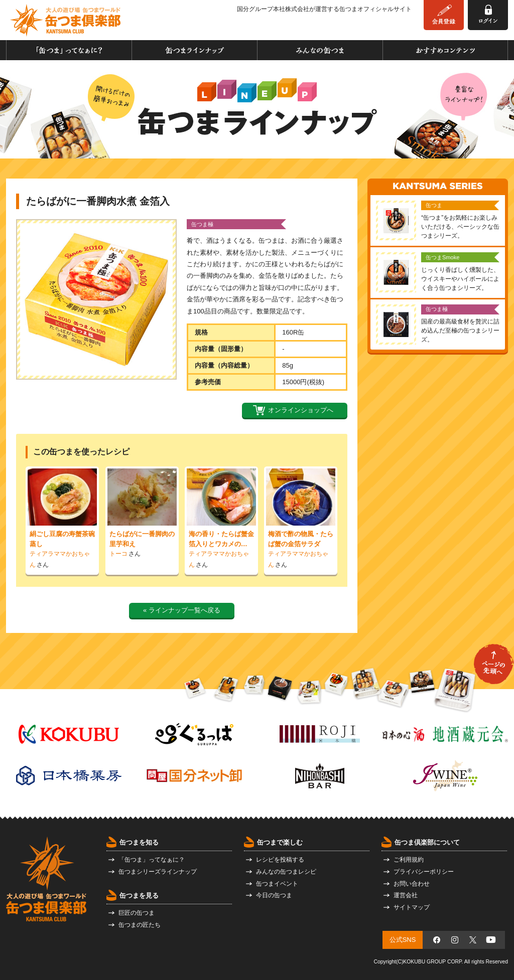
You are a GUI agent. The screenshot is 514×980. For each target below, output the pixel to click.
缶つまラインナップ (195, 50)
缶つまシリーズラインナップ (158, 872)
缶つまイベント (277, 884)
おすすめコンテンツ (445, 50)
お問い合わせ (412, 884)
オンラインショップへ (301, 410)
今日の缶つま (274, 895)
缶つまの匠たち (140, 925)
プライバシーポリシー (424, 872)
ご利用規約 (409, 860)
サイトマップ (412, 907)
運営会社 (406, 895)
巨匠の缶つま (137, 913)
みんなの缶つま (320, 50)
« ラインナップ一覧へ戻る (182, 610)
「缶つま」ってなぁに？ (69, 50)
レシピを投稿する (280, 860)
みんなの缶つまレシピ (286, 872)
